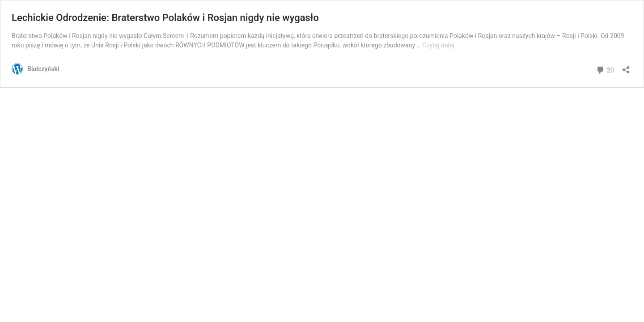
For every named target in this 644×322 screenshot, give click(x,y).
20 (605, 69)
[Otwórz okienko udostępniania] (626, 67)
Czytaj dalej (438, 45)
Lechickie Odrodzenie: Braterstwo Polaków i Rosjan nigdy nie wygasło (165, 18)
